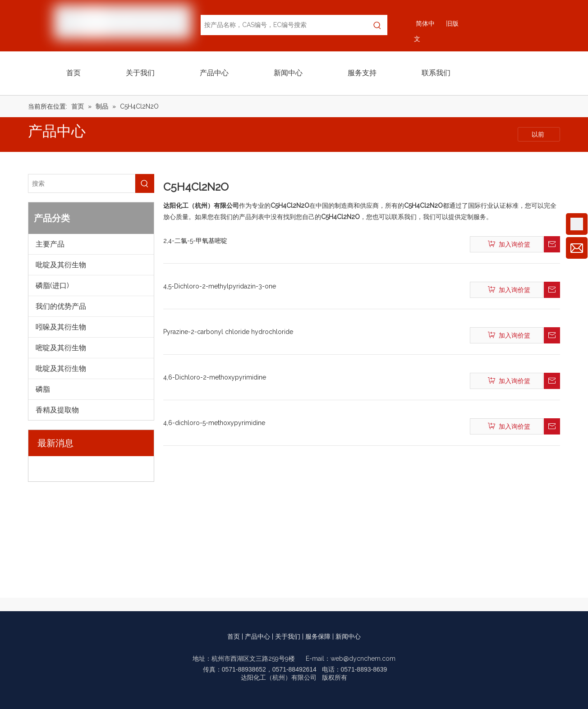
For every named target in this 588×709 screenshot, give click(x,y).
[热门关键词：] (377, 25)
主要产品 (50, 244)
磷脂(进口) (52, 286)
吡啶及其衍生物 (61, 265)
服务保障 (318, 636)
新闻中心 (348, 636)
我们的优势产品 (61, 306)
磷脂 (43, 389)
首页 (234, 636)
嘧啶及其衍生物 (61, 348)
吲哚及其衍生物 (61, 327)
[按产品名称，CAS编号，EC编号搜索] (284, 25)
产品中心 (257, 636)
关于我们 (288, 636)
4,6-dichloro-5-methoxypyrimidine (214, 423)
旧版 (452, 23)
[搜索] (82, 183)
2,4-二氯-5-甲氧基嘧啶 (195, 241)
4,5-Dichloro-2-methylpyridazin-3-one (220, 286)
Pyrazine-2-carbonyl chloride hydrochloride (228, 332)
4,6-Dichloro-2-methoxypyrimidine (215, 377)
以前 (539, 134)
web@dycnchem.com (363, 659)
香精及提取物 (57, 410)
